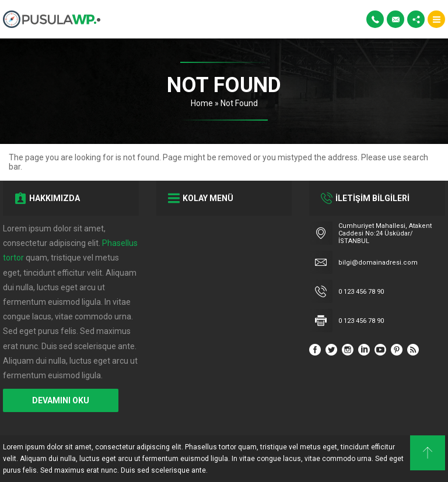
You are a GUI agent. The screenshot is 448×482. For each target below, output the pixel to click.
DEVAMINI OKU (61, 400)
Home (202, 103)
